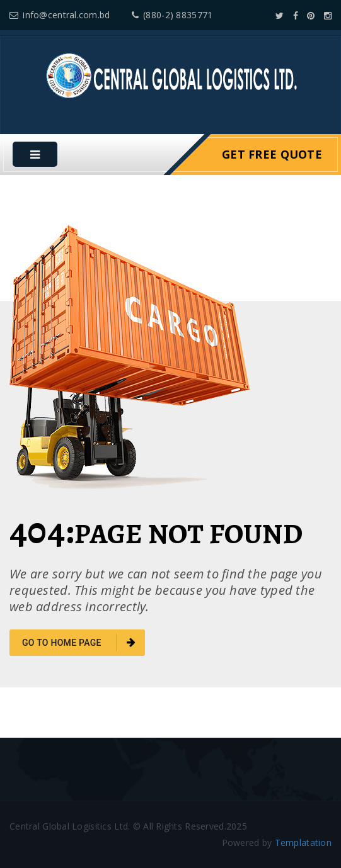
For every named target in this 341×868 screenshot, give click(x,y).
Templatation (303, 843)
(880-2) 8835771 (172, 15)
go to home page (79, 643)
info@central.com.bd (60, 15)
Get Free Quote (272, 154)
